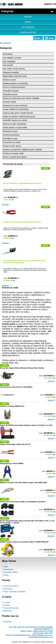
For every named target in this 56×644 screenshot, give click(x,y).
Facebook (7, 622)
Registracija (8, 569)
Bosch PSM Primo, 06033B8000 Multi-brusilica (22, 183)
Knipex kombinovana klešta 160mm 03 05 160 (22, 222)
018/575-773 (50, 4)
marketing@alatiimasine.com (41, 637)
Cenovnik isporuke (11, 608)
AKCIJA (28, 17)
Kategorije (6, 48)
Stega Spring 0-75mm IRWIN (12, 463)
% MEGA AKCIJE (28, 32)
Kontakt (6, 605)
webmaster (50, 642)
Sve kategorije (5, 43)
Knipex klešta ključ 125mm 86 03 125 (15, 444)
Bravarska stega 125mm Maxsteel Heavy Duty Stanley (22, 368)
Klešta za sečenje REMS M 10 (12, 406)
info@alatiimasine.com (21, 635)
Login (6, 567)
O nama (7, 602)
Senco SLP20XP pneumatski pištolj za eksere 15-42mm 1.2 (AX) (26, 425)
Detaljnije (5, 205)
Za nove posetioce (11, 586)
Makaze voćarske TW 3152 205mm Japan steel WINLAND (23, 483)
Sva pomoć (8, 589)
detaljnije (51, 381)
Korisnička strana (10, 572)
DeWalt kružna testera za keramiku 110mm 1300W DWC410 (24, 542)
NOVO (28, 22)
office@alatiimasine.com (42, 635)
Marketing (7, 611)
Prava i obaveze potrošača (14, 592)
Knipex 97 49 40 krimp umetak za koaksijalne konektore (23, 502)
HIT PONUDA (28, 27)
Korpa (6, 575)
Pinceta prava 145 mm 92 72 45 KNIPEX (16, 387)
